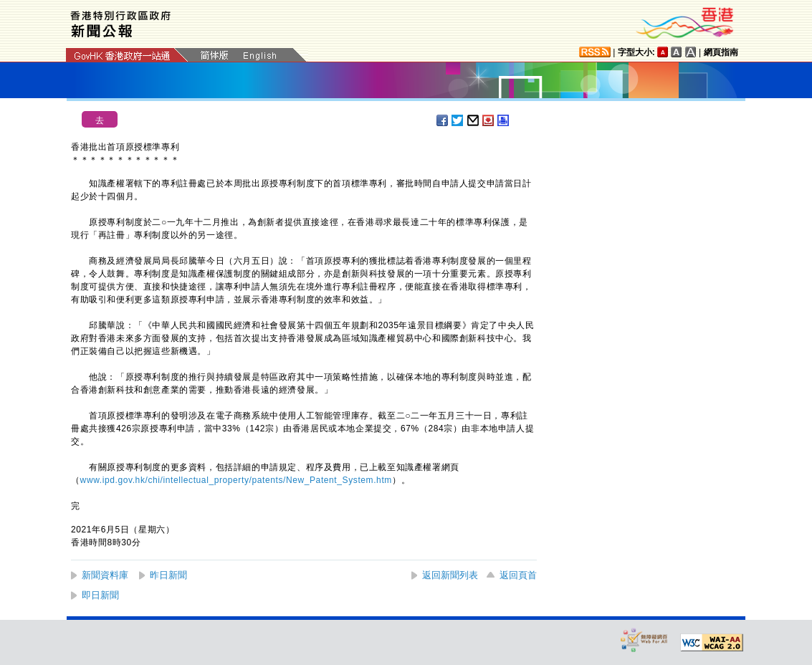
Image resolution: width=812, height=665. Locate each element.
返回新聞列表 (450, 575)
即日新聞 (100, 595)
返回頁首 (518, 575)
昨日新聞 (168, 575)
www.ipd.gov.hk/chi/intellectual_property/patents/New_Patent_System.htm (236, 480)
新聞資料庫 (105, 575)
